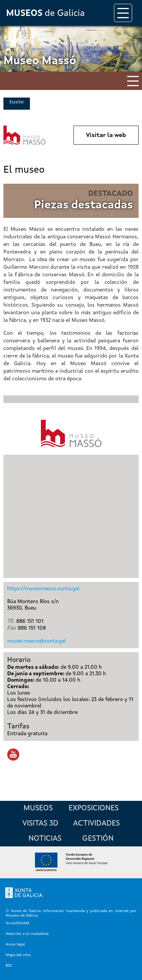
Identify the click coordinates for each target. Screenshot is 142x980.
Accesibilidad (17, 923)
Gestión (98, 839)
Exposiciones (94, 808)
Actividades (96, 824)
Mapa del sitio (18, 955)
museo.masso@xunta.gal (37, 641)
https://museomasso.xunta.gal (43, 589)
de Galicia (45, 14)
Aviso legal (15, 944)
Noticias (45, 839)
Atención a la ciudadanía (27, 934)
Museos (38, 808)
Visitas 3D (40, 824)
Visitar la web (106, 135)
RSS (9, 966)
